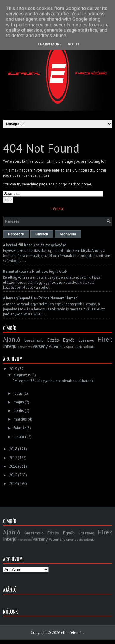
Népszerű (16, 234)
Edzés (53, 340)
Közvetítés (25, 347)
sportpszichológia (80, 346)
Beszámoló (34, 340)
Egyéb (69, 340)
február (20, 428)
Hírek (105, 339)
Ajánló (12, 339)
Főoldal (58, 209)
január (19, 437)
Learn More (50, 44)
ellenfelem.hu (73, 633)
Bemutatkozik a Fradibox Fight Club (35, 271)
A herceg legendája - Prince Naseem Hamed (40, 298)
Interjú (10, 346)
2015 (13, 475)
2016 (13, 466)
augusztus (22, 375)
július (18, 393)
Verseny (40, 346)
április (19, 411)
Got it (74, 44)
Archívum (68, 234)
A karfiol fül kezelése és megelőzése (35, 245)
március (20, 419)
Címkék (42, 234)
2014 (13, 484)
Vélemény (57, 346)
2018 (13, 449)
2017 (13, 458)
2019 (13, 369)
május (19, 402)
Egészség (86, 340)
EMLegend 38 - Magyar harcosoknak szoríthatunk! (53, 381)
